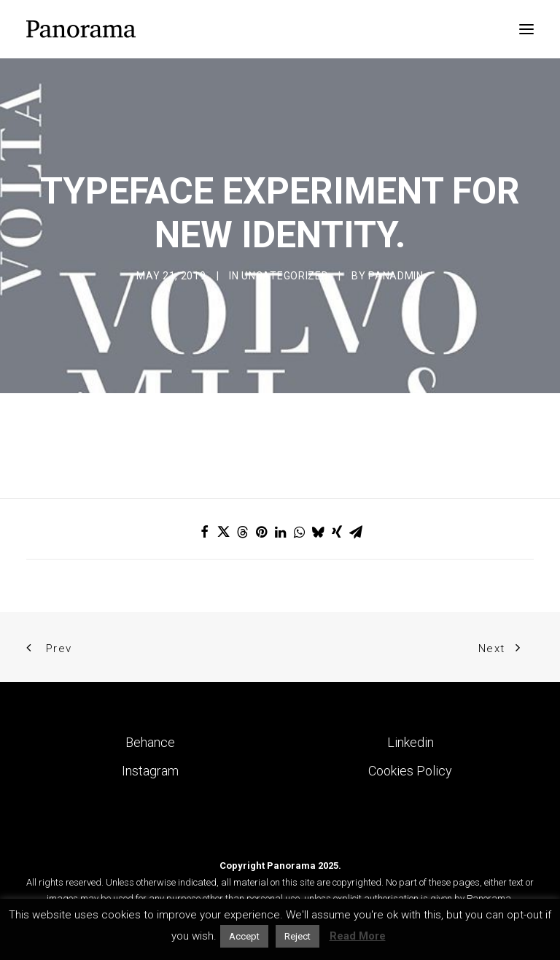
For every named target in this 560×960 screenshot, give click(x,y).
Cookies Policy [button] (410, 771)
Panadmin (396, 276)
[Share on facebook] (204, 532)
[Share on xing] (337, 532)
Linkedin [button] (411, 742)
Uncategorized (285, 276)
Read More (358, 936)
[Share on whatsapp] (299, 532)
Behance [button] (150, 742)
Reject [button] (297, 936)
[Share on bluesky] (318, 532)
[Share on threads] (242, 532)
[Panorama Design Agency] (81, 29)
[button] (526, 29)
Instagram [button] (150, 771)
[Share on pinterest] (261, 532)
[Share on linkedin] (280, 532)
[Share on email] (356, 532)
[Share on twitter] (223, 532)
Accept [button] (244, 936)
